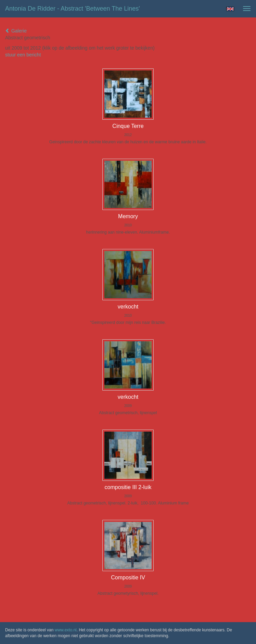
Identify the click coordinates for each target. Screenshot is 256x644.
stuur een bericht (23, 55)
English (230, 9)
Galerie (16, 31)
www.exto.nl (66, 630)
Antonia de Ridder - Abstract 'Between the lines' (73, 9)
